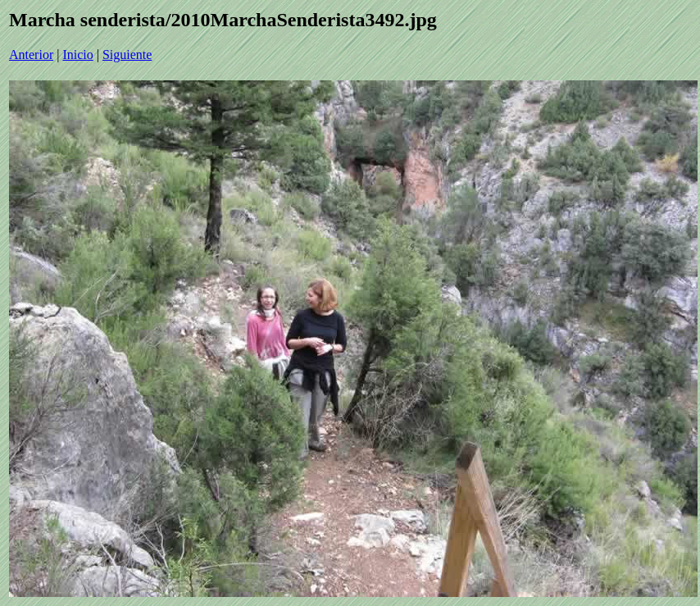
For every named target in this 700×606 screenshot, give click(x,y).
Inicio (77, 55)
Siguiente (127, 55)
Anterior (31, 55)
